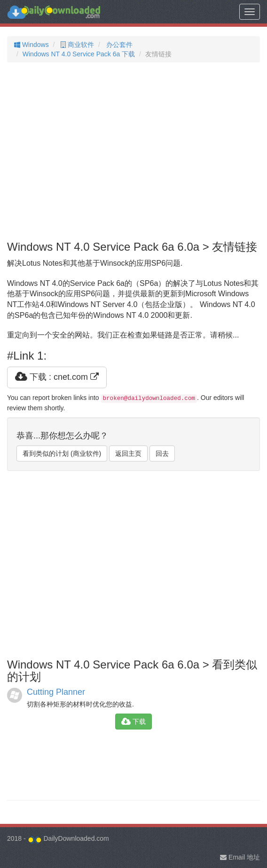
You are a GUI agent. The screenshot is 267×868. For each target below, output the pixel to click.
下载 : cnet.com (57, 377)
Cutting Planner (56, 692)
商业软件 (76, 45)
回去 (162, 453)
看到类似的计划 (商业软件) (62, 453)
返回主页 (128, 453)
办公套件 (118, 45)
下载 (133, 722)
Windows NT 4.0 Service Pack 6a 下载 (79, 54)
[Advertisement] (133, 152)
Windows (31, 45)
